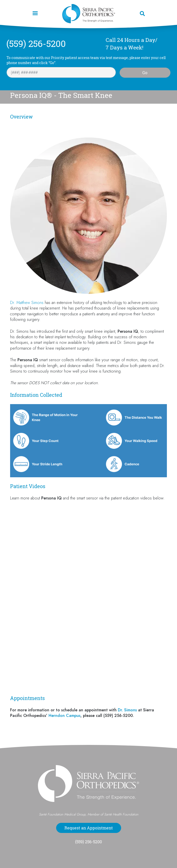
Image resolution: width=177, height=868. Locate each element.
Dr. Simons (127, 710)
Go (145, 73)
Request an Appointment (89, 828)
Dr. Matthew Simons (27, 303)
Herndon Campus (64, 716)
